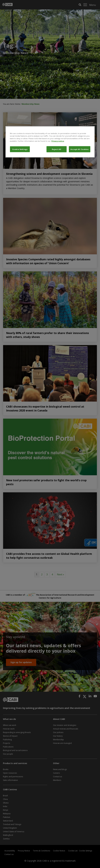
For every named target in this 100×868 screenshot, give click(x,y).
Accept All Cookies (80, 149)
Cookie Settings (20, 149)
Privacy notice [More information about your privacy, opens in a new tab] (58, 141)
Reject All (57, 149)
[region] (50, 142)
